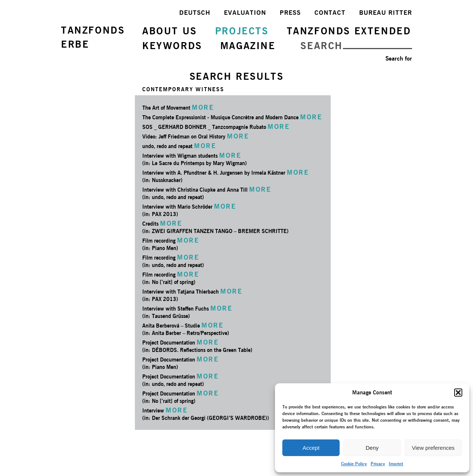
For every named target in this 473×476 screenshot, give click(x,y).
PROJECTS (242, 31)
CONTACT (330, 13)
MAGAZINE (248, 46)
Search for (399, 59)
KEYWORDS (172, 46)
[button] (458, 393)
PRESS (290, 13)
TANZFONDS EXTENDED (349, 31)
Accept (311, 448)
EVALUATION (245, 13)
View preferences (433, 448)
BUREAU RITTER (386, 13)
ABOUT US (170, 31)
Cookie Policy (354, 464)
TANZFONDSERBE (93, 37)
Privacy (378, 464)
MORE (203, 107)
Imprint (396, 464)
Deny (372, 448)
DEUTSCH (195, 13)
